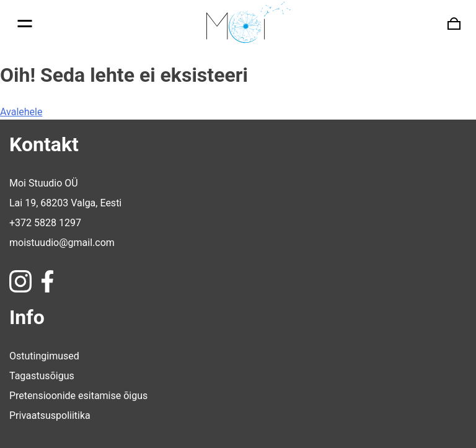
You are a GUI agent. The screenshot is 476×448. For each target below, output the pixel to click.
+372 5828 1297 (45, 223)
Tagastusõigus (42, 376)
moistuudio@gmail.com (62, 243)
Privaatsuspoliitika (50, 415)
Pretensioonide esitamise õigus (78, 396)
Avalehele (21, 112)
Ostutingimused (44, 356)
